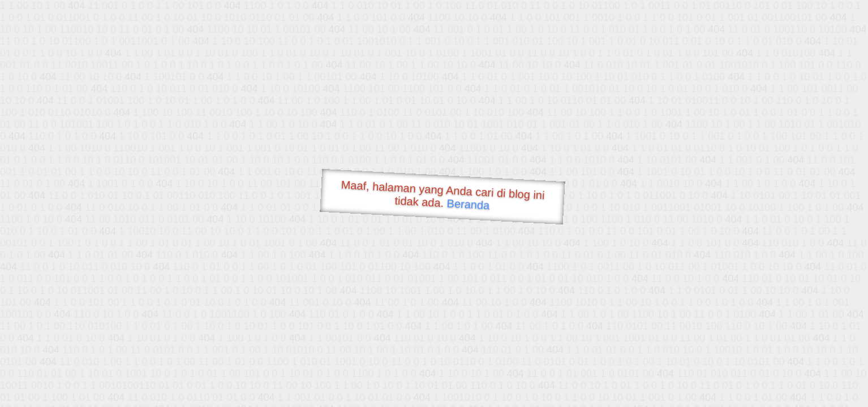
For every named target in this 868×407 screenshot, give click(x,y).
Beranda (468, 204)
